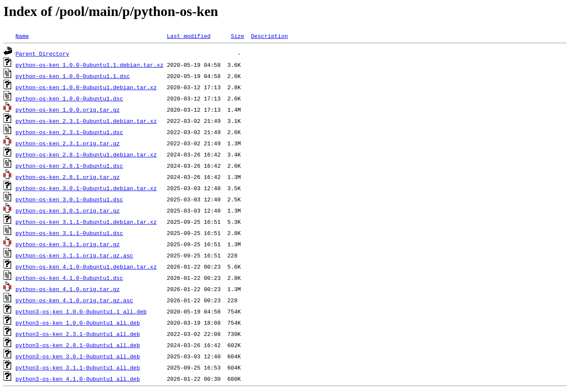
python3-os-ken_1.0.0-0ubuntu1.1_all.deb (81, 311)
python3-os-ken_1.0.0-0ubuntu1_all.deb (78, 323)
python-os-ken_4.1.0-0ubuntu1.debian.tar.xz (86, 267)
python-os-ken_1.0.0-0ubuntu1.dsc (69, 98)
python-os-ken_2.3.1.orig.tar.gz (68, 143)
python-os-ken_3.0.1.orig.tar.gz (68, 210)
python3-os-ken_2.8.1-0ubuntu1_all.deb (78, 345)
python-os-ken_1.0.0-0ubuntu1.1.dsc (73, 76)
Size (237, 36)
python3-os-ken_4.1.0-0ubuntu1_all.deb (78, 379)
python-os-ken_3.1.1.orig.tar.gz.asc (74, 255)
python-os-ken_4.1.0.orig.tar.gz (68, 289)
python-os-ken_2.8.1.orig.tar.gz (68, 177)
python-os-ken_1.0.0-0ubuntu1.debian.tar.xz (86, 87)
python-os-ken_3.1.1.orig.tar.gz (68, 244)
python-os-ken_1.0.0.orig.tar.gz (68, 110)
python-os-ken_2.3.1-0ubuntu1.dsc (69, 132)
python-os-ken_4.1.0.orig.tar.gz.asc (74, 300)
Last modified (189, 36)
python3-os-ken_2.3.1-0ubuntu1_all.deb (78, 334)
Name (22, 36)
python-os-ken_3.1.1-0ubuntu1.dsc (69, 233)
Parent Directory (42, 53)
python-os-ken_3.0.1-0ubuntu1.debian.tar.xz (86, 188)
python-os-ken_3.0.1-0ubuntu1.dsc (69, 199)
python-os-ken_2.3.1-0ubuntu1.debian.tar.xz (86, 121)
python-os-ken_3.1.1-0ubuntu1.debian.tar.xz (86, 222)
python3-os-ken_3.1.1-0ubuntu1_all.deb (78, 367)
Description (269, 36)
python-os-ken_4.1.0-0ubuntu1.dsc (69, 278)
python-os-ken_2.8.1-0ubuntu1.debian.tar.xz (86, 154)
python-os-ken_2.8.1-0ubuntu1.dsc (69, 166)
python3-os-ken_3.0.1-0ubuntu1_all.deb (78, 356)
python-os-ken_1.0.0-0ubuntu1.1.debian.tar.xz (89, 65)
